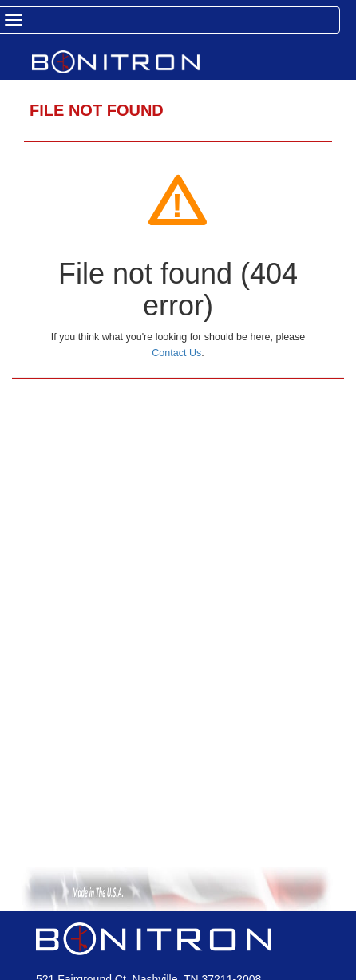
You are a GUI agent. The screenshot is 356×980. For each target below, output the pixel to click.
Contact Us (176, 353)
